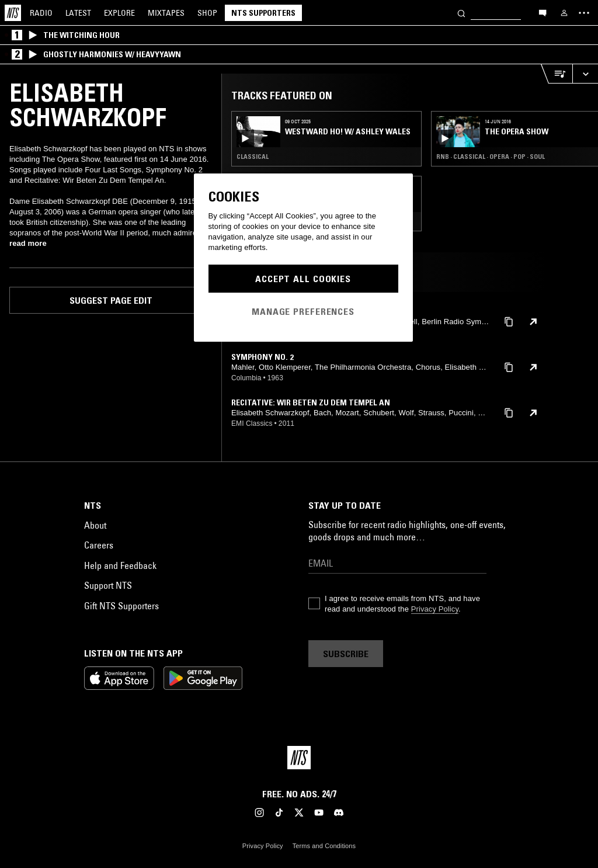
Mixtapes (166, 13)
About (95, 525)
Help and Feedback (120, 565)
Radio (41, 13)
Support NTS (108, 585)
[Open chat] (543, 12)
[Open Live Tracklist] (557, 74)
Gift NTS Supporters (121, 606)
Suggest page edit (111, 300)
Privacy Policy (435, 609)
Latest (78, 13)
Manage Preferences (303, 311)
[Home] (13, 13)
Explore (119, 13)
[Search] (461, 13)
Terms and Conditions (324, 846)
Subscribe (346, 654)
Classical (253, 157)
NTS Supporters (263, 13)
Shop (207, 13)
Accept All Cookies (303, 279)
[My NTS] (564, 13)
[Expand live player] (585, 74)
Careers (99, 545)
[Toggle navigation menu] (584, 13)
